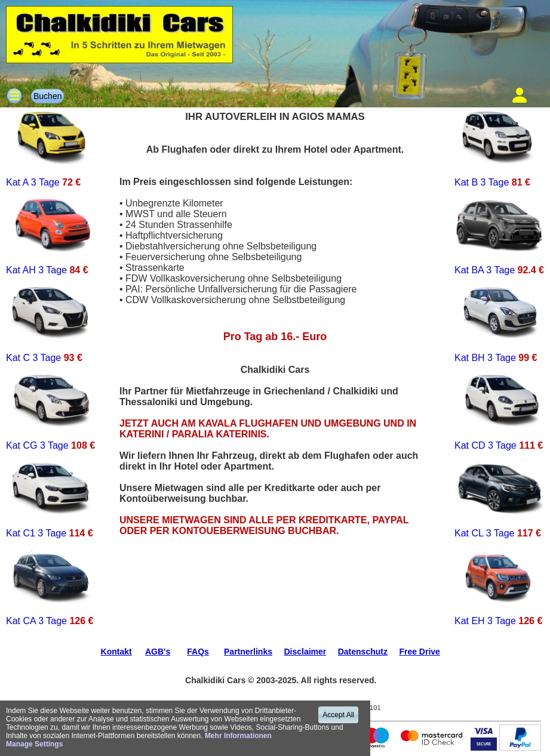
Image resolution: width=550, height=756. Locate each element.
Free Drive (419, 652)
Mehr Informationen (238, 736)
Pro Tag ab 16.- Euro (275, 337)
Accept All (338, 715)
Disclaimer (305, 652)
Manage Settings (34, 744)
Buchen (47, 96)
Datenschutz (363, 652)
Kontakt (116, 652)
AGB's (158, 652)
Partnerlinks (248, 652)
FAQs (198, 652)
